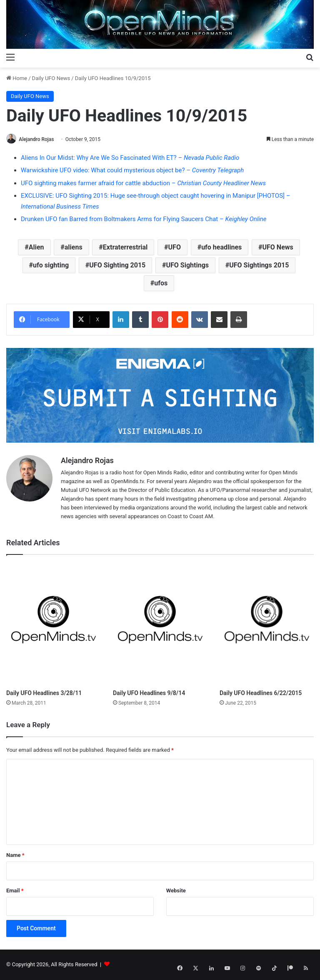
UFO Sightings (188, 266)
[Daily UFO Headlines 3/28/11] (53, 625)
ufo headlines (221, 248)
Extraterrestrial (125, 248)
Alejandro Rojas (39, 139)
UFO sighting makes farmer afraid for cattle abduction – (143, 184)
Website (176, 891)
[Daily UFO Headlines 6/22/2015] (267, 625)
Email (15, 891)
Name (15, 855)
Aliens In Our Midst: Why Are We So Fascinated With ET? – (130, 158)
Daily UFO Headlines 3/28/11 (44, 694)
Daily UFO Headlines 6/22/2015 (261, 694)
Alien (36, 248)
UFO (175, 248)
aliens (74, 248)
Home (17, 78)
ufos (161, 283)
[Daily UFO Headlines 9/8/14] (160, 625)
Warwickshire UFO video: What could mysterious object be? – (132, 171)
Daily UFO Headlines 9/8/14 (149, 694)
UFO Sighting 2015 (117, 266)
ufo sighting (51, 266)
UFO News (278, 248)
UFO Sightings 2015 (259, 266)
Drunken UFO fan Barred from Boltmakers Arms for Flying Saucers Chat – (144, 220)
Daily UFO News (51, 78)
